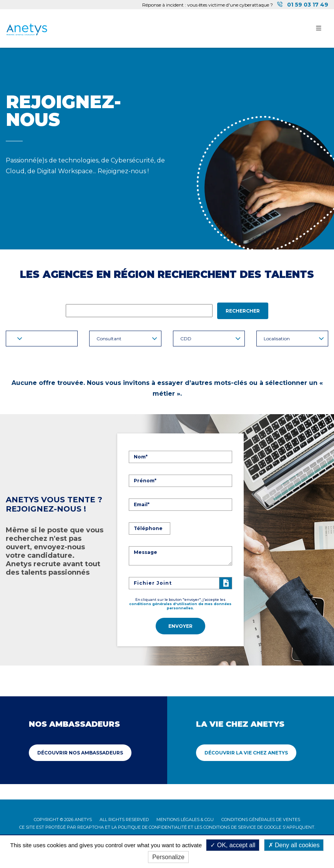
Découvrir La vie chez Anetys (246, 752)
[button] (42, 339)
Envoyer (180, 626)
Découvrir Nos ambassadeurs (80, 752)
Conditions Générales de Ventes (261, 819)
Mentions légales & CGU (185, 819)
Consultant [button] (127, 339)
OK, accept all (233, 845)
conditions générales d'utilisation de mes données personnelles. (180, 605)
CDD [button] (210, 339)
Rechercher (243, 311)
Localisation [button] (294, 339)
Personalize (168, 857)
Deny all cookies (294, 845)
